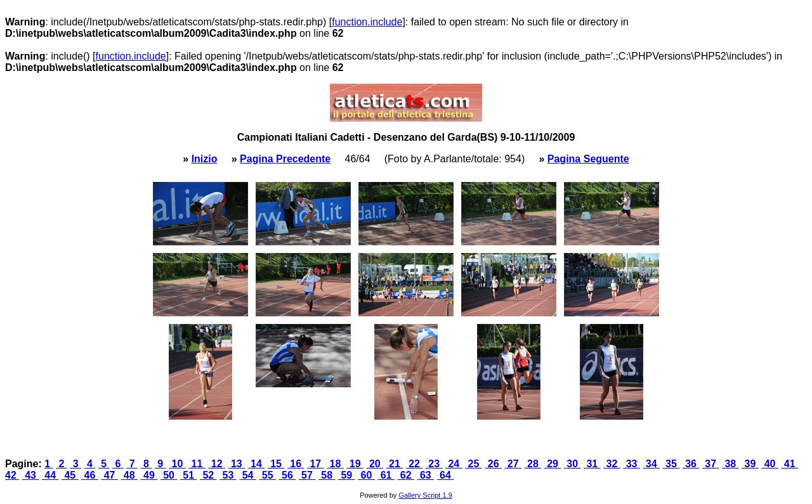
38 (730, 464)
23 (434, 464)
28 (533, 464)
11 (197, 464)
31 (592, 464)
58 (327, 475)
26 (493, 464)
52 (208, 475)
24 (454, 464)
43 (31, 475)
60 (366, 475)
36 (691, 464)
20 (375, 464)
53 (228, 475)
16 (296, 464)
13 (236, 464)
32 (612, 464)
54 (248, 475)
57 (307, 475)
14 (257, 464)
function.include (367, 22)
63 (426, 475)
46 (90, 475)
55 (267, 475)
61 (386, 475)
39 (750, 464)
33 (632, 464)
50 (169, 475)
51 (189, 475)
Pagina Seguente (588, 159)
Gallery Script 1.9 (425, 495)
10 (177, 464)
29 (553, 464)
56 (288, 475)
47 (109, 475)
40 (770, 464)
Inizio (205, 159)
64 (446, 475)
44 (50, 475)
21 (395, 464)
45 (70, 475)
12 (217, 464)
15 (276, 464)
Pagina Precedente (285, 159)
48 (129, 475)
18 (335, 464)
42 (12, 475)
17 (316, 464)
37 (711, 464)
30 (573, 464)
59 (347, 475)
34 (651, 464)
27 (513, 464)
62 (406, 475)
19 (355, 464)
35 (671, 464)
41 (789, 464)
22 (415, 464)
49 (149, 475)
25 (474, 464)
